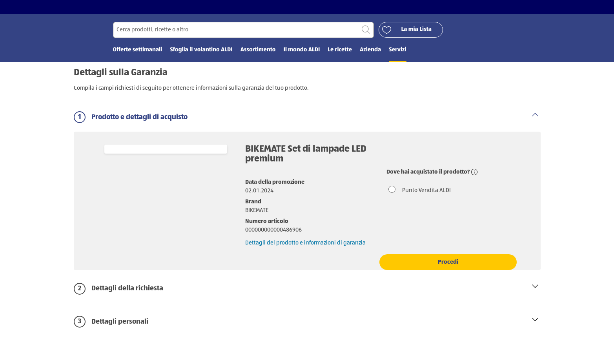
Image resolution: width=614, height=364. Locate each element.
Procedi (448, 262)
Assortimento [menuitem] (258, 50)
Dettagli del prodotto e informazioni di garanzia (305, 243)
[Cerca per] (243, 30)
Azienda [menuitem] (370, 50)
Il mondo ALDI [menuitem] (302, 50)
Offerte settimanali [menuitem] (138, 50)
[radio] (448, 190)
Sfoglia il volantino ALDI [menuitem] (201, 50)
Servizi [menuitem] (397, 50)
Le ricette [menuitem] (340, 50)
